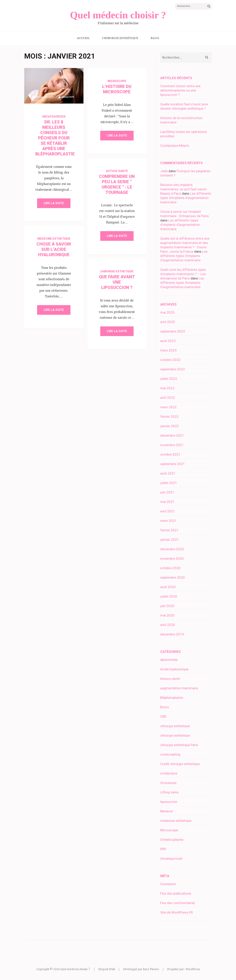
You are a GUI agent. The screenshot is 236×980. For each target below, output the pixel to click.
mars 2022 (168, 407)
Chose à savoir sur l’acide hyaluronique (54, 249)
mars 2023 (168, 350)
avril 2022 (168, 398)
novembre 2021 (172, 445)
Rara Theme (151, 969)
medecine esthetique (54, 239)
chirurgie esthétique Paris (179, 745)
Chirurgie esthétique (120, 38)
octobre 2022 (170, 360)
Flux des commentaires (178, 903)
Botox (165, 707)
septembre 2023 (173, 331)
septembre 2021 (173, 464)
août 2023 (168, 341)
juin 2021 (167, 492)
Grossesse (168, 783)
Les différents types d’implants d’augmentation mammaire (186, 198)
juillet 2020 (169, 596)
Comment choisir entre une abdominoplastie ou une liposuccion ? (180, 90)
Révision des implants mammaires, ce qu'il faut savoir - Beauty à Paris (184, 189)
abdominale (169, 660)
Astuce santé (117, 171)
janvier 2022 (170, 426)
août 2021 (168, 473)
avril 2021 (168, 511)
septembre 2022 (173, 369)
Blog (155, 38)
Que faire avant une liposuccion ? (117, 282)
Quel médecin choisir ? (118, 15)
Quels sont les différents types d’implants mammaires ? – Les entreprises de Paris (183, 274)
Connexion (168, 884)
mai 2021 (167, 502)
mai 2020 (167, 615)
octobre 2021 (170, 454)
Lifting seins (169, 792)
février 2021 (169, 530)
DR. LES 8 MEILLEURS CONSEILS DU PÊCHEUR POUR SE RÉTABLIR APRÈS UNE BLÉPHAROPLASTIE (55, 138)
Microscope (117, 81)
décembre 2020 (172, 549)
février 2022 (169, 417)
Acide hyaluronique (174, 669)
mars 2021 (168, 521)
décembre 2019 (172, 634)
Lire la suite (54, 203)
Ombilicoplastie (172, 840)
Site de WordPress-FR (177, 912)
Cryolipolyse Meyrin (175, 146)
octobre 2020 (170, 568)
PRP (163, 849)
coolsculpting (170, 754)
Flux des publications (176, 893)
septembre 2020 (173, 577)
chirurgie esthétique (175, 726)
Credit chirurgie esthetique (180, 764)
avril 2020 (168, 625)
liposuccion (169, 802)
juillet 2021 (169, 483)
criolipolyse (169, 773)
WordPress (193, 969)
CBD (163, 717)
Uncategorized (54, 117)
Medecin (167, 811)
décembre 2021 (172, 435)
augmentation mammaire (179, 688)
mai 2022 (167, 388)
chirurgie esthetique (117, 271)
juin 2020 (167, 606)
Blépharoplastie (172, 698)
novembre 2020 (172, 559)
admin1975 (68, 97)
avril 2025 (168, 322)
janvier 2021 (170, 540)
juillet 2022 (169, 379)
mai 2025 (167, 312)
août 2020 (168, 587)
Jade (164, 171)
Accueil (83, 38)
